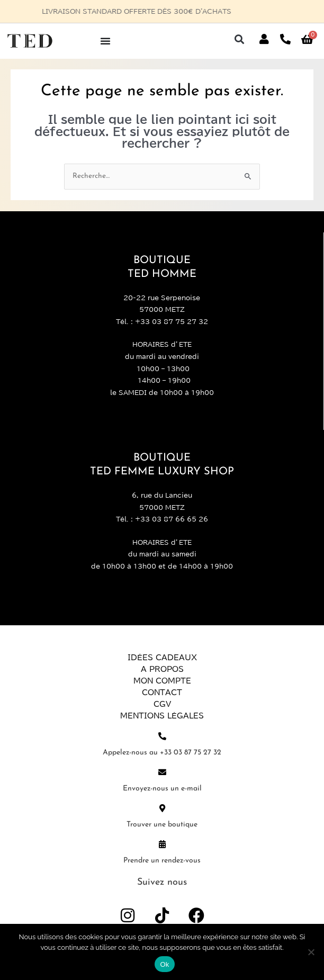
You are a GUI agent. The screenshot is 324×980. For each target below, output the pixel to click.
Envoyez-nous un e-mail (162, 789)
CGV (162, 704)
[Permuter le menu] (105, 41)
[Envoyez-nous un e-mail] (162, 772)
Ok (164, 964)
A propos (162, 669)
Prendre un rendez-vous (162, 861)
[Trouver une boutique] (162, 808)
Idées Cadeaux (162, 658)
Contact (162, 693)
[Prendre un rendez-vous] (162, 844)
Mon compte (162, 681)
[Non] (311, 952)
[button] (240, 39)
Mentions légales (162, 716)
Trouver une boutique (162, 825)
